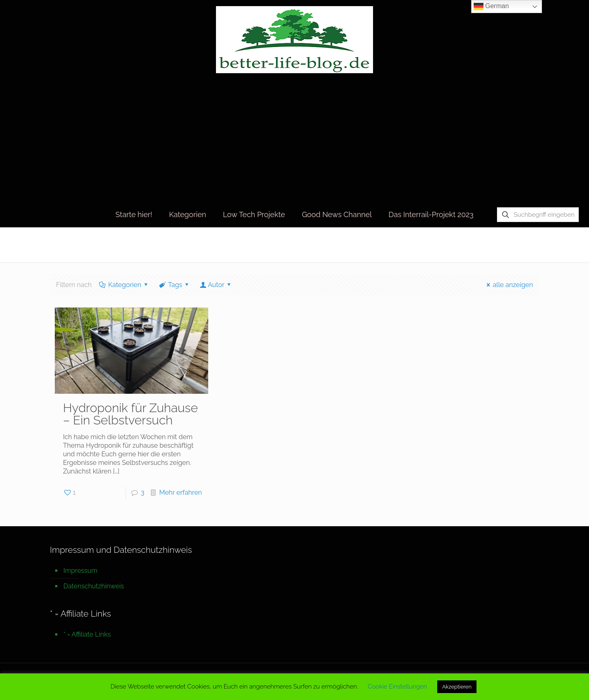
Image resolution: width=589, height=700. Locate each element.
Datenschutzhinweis (94, 586)
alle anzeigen (508, 285)
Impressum (80, 571)
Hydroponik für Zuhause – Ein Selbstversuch (130, 414)
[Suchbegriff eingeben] (538, 215)
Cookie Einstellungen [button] (397, 687)
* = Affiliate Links (87, 634)
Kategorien (124, 285)
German (491, 7)
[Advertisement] (294, 141)
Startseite (460, 244)
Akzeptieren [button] (457, 687)
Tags (175, 285)
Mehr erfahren (180, 492)
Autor (216, 285)
